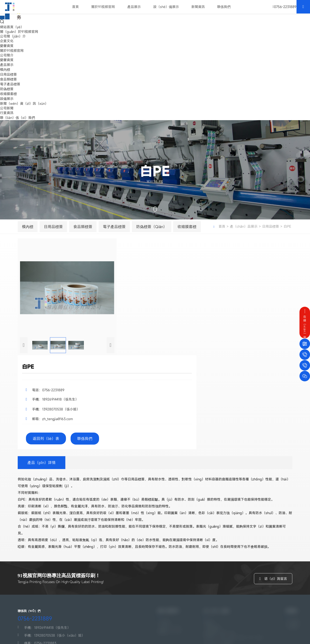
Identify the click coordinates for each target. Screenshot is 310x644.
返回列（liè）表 (265, 339)
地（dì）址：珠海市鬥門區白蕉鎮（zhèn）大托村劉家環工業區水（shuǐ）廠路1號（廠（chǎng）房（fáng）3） (66, 598)
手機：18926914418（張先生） (40, 565)
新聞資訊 (198, 8)
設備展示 (7, 99)
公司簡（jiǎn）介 (13, 36)
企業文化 (7, 41)
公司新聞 (7, 108)
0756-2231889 (32, 554)
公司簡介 (7, 55)
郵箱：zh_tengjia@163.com (38, 588)
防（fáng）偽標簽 (217, 583)
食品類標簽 (8, 79)
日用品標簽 (8, 74)
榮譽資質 (7, 46)
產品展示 (134, 8)
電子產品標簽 (10, 84)
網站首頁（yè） (12, 27)
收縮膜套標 (8, 94)
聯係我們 (224, 8)
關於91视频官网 (103, 8)
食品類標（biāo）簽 (219, 571)
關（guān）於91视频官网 (19, 32)
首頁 (76, 8)
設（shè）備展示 (166, 8)
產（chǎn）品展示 (245, 229)
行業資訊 (7, 113)
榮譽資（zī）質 (169, 570)
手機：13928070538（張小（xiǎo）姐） (48, 573)
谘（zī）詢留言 (272, 504)
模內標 (5, 70)
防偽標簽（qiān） (153, 231)
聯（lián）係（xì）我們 (17, 118)
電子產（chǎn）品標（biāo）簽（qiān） (235, 577)
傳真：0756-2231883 (33, 580)
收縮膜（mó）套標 (218, 590)
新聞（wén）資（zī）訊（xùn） (24, 104)
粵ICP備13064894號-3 (25, 632)
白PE (219, 234)
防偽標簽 (7, 89)
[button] (24, 433)
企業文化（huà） (171, 564)
